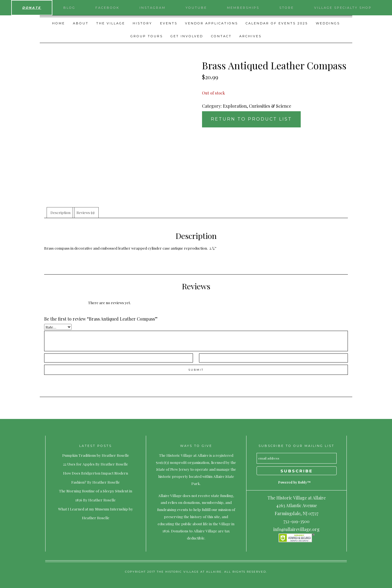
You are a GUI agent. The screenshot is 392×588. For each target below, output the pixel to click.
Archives (250, 36)
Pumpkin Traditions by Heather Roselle (96, 455)
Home (59, 23)
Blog (69, 8)
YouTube (196, 8)
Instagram (153, 8)
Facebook (107, 8)
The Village (111, 23)
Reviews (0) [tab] (86, 212)
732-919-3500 (296, 521)
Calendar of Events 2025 (277, 23)
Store (287, 8)
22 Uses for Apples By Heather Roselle (96, 464)
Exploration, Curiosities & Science (257, 106)
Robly (302, 482)
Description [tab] (60, 212)
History (142, 23)
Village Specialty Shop (343, 8)
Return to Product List (251, 119)
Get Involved (187, 36)
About (81, 23)
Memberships (243, 8)
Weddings (328, 23)
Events (169, 23)
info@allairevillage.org (296, 529)
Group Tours (147, 36)
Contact (221, 36)
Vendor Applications (211, 23)
